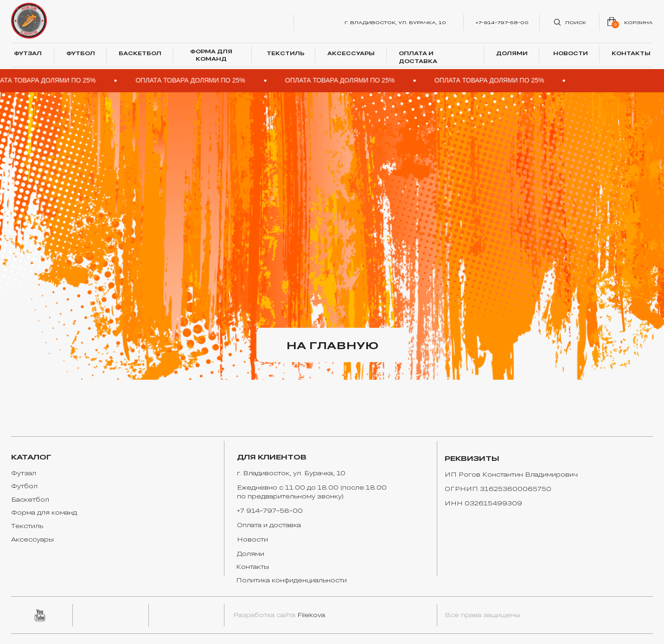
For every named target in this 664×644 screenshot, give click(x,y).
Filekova (311, 615)
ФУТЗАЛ (28, 53)
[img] (29, 21)
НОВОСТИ (571, 53)
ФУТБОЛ (81, 53)
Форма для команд (44, 512)
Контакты (252, 567)
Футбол (24, 486)
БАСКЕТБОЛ (140, 53)
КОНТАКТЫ (631, 53)
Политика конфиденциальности (291, 580)
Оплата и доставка (269, 525)
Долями (251, 554)
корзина (638, 22)
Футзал (24, 473)
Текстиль (27, 526)
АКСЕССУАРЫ (351, 53)
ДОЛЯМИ (512, 53)
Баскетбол (30, 499)
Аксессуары (32, 539)
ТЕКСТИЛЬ (286, 53)
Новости (252, 539)
